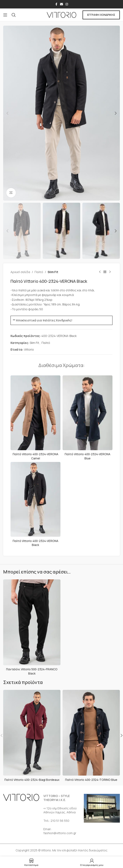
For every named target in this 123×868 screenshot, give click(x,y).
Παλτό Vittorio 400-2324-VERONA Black (35, 543)
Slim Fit (53, 272)
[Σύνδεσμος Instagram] (67, 4)
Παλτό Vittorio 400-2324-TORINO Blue (91, 779)
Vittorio (29, 349)
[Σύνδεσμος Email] (61, 4)
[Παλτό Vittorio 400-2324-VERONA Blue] (88, 413)
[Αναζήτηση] (14, 15)
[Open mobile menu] (5, 15)
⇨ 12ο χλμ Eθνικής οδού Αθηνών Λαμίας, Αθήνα (60, 810)
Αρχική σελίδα (20, 272)
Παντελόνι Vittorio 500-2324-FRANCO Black (32, 671)
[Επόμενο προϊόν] (110, 272)
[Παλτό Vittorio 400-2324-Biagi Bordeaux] (32, 733)
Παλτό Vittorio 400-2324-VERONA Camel (35, 456)
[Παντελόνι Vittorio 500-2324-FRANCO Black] (32, 622)
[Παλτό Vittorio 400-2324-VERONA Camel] (35, 413)
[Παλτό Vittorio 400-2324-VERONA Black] (35, 499)
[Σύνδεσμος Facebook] (56, 4)
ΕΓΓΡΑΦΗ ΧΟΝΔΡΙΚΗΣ (101, 15)
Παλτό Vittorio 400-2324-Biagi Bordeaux (32, 779)
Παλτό (39, 272)
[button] (7, 113)
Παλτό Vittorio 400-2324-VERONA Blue (88, 456)
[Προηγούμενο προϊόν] (100, 272)
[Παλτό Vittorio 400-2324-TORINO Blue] (91, 733)
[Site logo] (61, 15)
